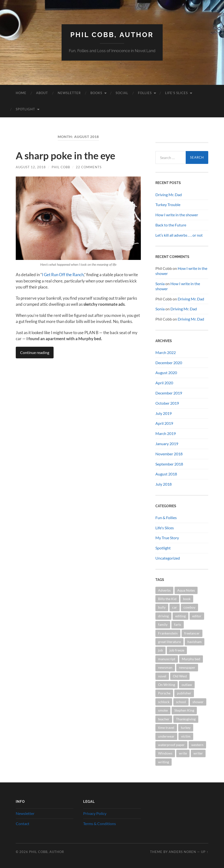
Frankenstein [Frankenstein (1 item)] (168, 633)
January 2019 (167, 444)
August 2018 (166, 474)
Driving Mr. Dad (169, 195)
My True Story (167, 538)
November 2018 (169, 454)
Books (96, 93)
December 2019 (169, 393)
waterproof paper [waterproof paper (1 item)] (171, 745)
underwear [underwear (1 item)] (166, 736)
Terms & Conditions (100, 824)
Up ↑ (205, 852)
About (42, 93)
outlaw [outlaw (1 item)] (187, 685)
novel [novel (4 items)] (162, 676)
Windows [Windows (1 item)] (165, 753)
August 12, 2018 (31, 167)
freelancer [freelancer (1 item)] (192, 633)
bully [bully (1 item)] (162, 607)
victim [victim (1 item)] (186, 736)
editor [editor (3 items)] (197, 616)
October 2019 (167, 403)
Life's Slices (165, 528)
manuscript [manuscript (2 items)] (167, 659)
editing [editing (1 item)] (180, 616)
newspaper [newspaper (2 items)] (187, 667)
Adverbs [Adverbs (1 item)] (164, 590)
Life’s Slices (176, 93)
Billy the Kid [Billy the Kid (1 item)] (167, 599)
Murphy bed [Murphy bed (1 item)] (191, 659)
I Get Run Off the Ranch (63, 275)
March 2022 (166, 352)
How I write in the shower (177, 215)
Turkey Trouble (168, 205)
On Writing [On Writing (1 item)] (167, 685)
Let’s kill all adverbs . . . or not (179, 235)
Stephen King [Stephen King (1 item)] (184, 710)
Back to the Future (171, 225)
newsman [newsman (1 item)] (165, 667)
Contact (23, 824)
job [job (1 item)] (160, 650)
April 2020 (164, 383)
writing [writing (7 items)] (164, 762)
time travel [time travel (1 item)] (166, 727)
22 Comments (89, 167)
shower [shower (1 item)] (198, 702)
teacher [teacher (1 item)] (164, 719)
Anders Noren (182, 852)
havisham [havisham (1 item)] (195, 642)
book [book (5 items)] (187, 599)
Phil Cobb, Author (112, 35)
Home (21, 93)
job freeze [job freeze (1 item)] (177, 650)
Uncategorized (168, 558)
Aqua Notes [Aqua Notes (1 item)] (186, 590)
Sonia (160, 284)
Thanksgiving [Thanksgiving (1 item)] (186, 719)
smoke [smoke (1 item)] (163, 710)
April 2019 (164, 423)
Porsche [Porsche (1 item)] (164, 693)
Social (122, 93)
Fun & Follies (166, 518)
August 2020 (166, 373)
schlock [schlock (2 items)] (164, 702)
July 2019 (164, 413)
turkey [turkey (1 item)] (186, 727)
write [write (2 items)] (183, 753)
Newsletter (69, 93)
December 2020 (169, 363)
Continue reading (35, 352)
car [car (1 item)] (175, 607)
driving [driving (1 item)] (163, 616)
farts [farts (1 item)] (178, 624)
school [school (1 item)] (181, 702)
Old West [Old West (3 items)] (180, 676)
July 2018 (164, 484)
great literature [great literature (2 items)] (169, 642)
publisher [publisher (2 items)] (184, 693)
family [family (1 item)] (163, 624)
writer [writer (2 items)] (198, 753)
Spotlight (25, 109)
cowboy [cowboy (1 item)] (189, 607)
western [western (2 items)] (197, 745)
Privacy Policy (95, 813)
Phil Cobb (61, 167)
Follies (145, 93)
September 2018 (169, 464)
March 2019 (166, 433)
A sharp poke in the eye (65, 156)
